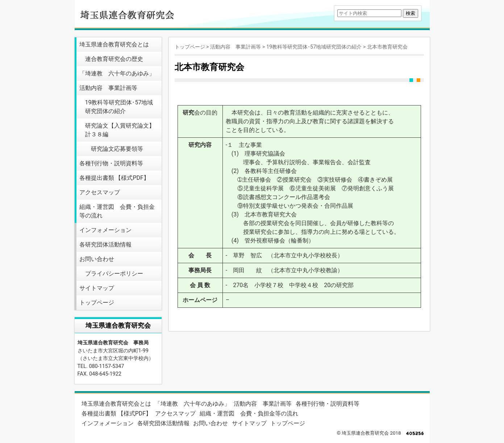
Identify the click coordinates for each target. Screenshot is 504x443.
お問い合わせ (97, 259)
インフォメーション (105, 230)
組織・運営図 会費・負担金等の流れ (117, 211)
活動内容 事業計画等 (108, 88)
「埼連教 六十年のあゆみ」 (117, 73)
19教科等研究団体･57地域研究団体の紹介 (119, 107)
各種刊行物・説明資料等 (111, 163)
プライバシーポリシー (114, 274)
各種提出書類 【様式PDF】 (114, 178)
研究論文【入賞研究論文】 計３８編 (120, 130)
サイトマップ (97, 288)
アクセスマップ (100, 192)
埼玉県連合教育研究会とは (114, 44)
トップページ (97, 303)
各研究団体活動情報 (105, 245)
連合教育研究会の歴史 (114, 59)
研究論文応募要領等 (117, 149)
